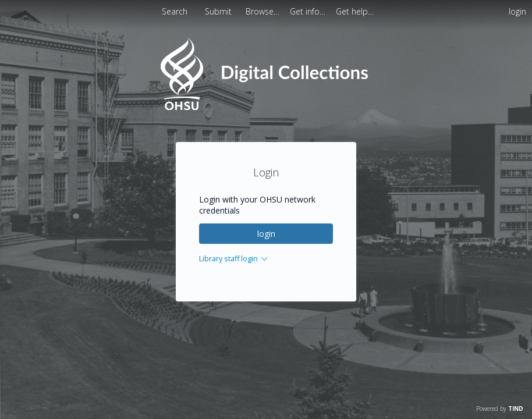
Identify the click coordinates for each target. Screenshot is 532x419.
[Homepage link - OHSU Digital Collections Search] (266, 107)
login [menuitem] (517, 11)
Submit (219, 11)
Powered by (500, 409)
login (266, 234)
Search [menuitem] (175, 11)
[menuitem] (264, 11)
